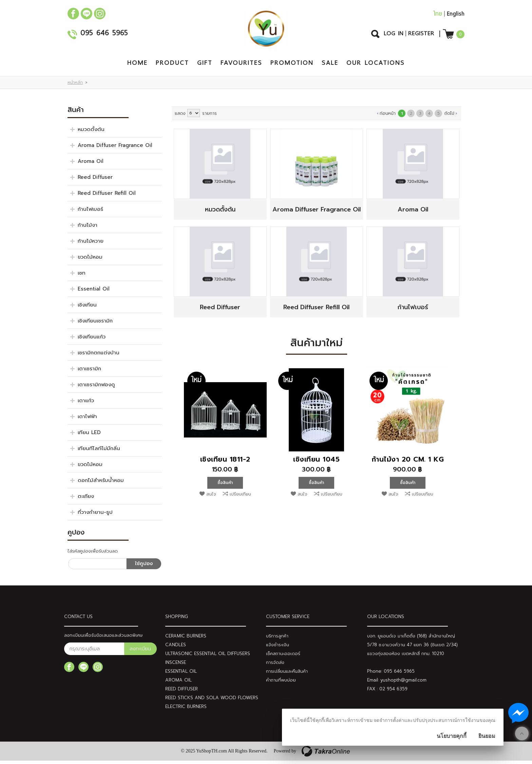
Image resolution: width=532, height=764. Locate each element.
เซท (82, 276)
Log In (394, 35)
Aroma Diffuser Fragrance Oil (115, 149)
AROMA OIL (178, 683)
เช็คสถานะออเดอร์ (283, 657)
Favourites (241, 66)
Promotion (292, 66)
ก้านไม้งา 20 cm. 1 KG (408, 463)
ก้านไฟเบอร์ (90, 212)
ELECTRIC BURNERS (186, 710)
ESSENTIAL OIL (181, 675)
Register (421, 35)
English (456, 15)
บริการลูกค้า (277, 639)
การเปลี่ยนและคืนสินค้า (287, 675)
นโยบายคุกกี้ (452, 736)
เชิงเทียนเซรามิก (95, 324)
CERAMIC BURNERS (186, 639)
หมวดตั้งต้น (91, 133)
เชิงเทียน (87, 308)
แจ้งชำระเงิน (278, 648)
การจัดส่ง (275, 666)
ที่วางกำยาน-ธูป (95, 516)
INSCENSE (176, 666)
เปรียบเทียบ (240, 497)
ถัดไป (449, 117)
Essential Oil (94, 292)
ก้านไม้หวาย (91, 244)
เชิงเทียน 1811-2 (225, 463)
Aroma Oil (91, 165)
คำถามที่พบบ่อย (281, 683)
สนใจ (211, 497)
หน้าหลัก (75, 86)
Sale (330, 66)
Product (172, 66)
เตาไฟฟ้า (87, 420)
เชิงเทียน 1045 (316, 463)
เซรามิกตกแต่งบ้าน (99, 356)
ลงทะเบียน (140, 652)
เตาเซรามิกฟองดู (96, 388)
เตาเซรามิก (89, 372)
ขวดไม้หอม (90, 260)
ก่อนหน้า (388, 117)
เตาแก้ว (86, 404)
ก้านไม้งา (88, 228)
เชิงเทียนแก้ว (92, 340)
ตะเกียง (86, 500)
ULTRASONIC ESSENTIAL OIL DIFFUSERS (208, 657)
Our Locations (376, 66)
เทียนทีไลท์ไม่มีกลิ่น (99, 452)
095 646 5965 (104, 35)
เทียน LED (89, 436)
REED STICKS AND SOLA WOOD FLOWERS (212, 701)
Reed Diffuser (95, 181)
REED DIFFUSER (182, 692)
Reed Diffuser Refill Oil (107, 197)
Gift (205, 66)
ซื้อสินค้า (225, 486)
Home (137, 66)
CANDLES (176, 648)
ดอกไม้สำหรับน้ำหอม (101, 484)
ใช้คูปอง (144, 567)
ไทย (438, 15)
